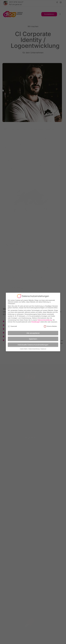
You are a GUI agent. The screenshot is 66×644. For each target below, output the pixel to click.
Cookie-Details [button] (24, 349)
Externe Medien (50, 326)
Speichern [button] (33, 339)
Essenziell (12, 326)
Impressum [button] (43, 349)
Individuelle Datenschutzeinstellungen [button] (33, 345)
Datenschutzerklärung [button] (34, 349)
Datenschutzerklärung (45, 320)
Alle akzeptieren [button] (33, 333)
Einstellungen (36, 322)
